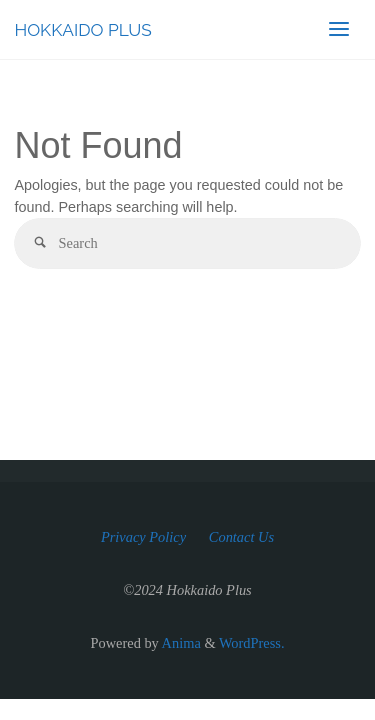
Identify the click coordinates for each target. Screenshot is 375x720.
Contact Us (241, 537)
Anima (180, 643)
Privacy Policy (143, 537)
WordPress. (252, 643)
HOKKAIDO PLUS (82, 30)
